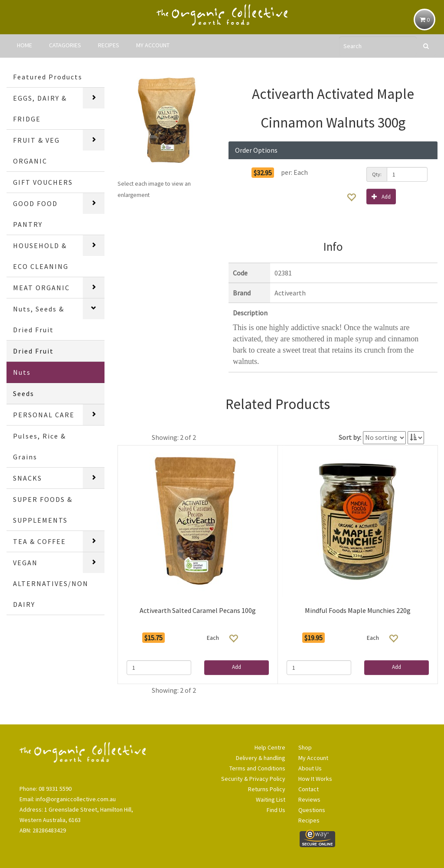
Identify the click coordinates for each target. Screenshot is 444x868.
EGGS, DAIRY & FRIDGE (40, 108)
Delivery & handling (261, 758)
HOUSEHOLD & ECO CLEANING (41, 256)
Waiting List (271, 799)
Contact (309, 789)
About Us (310, 768)
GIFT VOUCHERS (43, 182)
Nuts (22, 372)
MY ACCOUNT (153, 45)
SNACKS (28, 478)
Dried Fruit (33, 351)
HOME (24, 45)
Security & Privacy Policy (253, 779)
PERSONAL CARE (44, 415)
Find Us (276, 810)
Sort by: (350, 437)
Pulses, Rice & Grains (39, 446)
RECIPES (109, 45)
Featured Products (48, 77)
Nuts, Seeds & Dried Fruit (39, 319)
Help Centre (270, 747)
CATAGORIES (65, 45)
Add (381, 196)
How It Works (315, 779)
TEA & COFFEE (39, 541)
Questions (312, 810)
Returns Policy (267, 789)
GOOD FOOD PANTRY (35, 214)
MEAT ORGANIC (41, 288)
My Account (313, 758)
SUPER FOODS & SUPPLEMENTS (43, 510)
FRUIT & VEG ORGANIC (36, 151)
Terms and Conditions (257, 768)
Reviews (309, 799)
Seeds (24, 393)
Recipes (309, 820)
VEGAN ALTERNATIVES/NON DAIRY (51, 583)
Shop (305, 747)
